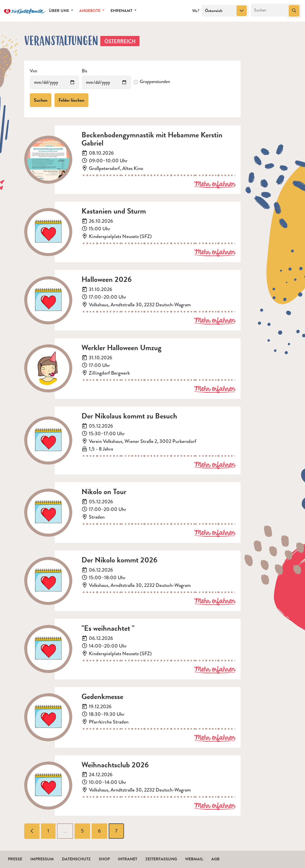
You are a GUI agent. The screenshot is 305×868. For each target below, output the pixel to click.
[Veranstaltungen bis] (106, 82)
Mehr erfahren (214, 185)
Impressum (42, 859)
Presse (15, 859)
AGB (215, 859)
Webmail (194, 859)
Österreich (120, 41)
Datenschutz (76, 859)
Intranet (128, 859)
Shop (104, 859)
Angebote (90, 11)
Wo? (196, 11)
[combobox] (225, 11)
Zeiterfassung (161, 859)
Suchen (41, 100)
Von (33, 71)
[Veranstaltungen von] (54, 82)
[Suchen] (269, 10)
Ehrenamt (122, 11)
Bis (84, 71)
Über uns (59, 11)
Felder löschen (71, 100)
